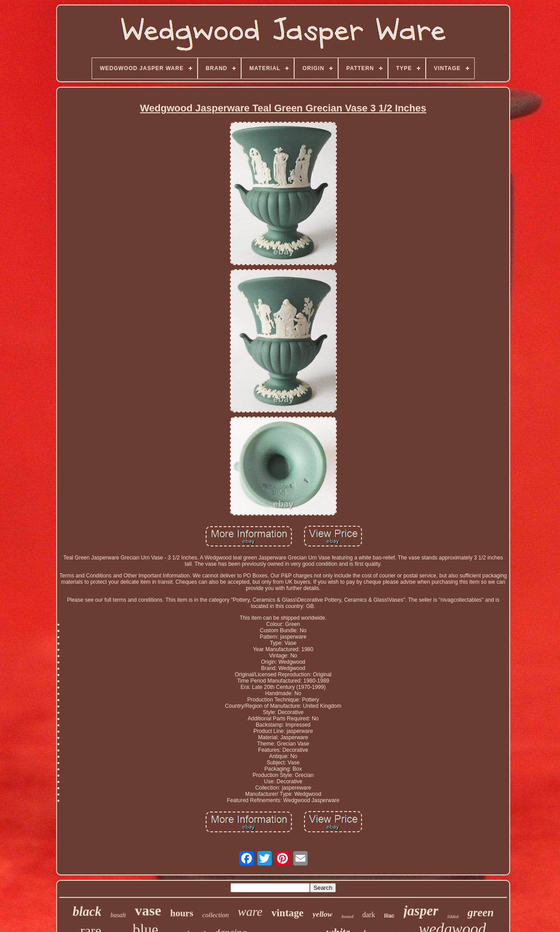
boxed (347, 916)
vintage (287, 913)
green (481, 912)
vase (148, 910)
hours (182, 913)
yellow (322, 914)
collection (215, 915)
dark (369, 915)
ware (250, 912)
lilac (389, 916)
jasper (421, 911)
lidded (453, 916)
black (87, 911)
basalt (118, 915)
